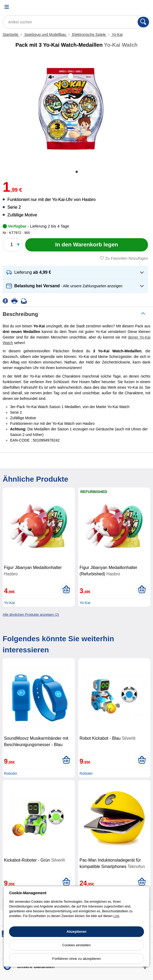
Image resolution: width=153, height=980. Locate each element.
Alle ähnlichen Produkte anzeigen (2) (31, 615)
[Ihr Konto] (130, 7)
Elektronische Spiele (89, 35)
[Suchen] (143, 22)
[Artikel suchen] (76, 22)
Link (116, 916)
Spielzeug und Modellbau (45, 35)
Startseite (11, 35)
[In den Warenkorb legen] (87, 245)
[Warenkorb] (144, 7)
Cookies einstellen (76, 945)
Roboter (11, 773)
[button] (75, 273)
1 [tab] (77, 172)
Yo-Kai (117, 35)
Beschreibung (20, 314)
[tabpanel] (71, 109)
